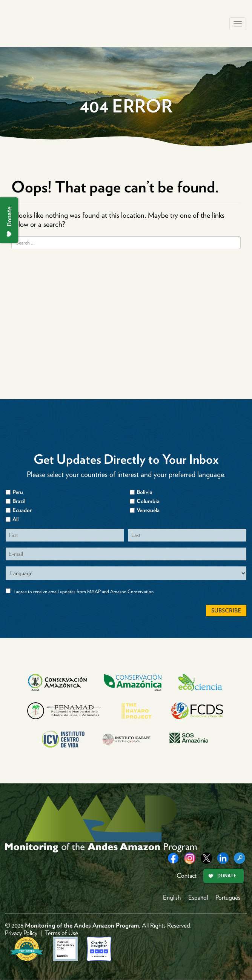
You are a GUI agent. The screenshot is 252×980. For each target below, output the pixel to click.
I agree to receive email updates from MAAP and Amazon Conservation (84, 592)
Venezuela (148, 510)
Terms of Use (61, 933)
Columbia (148, 501)
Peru (18, 492)
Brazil (19, 501)
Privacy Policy (21, 933)
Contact (187, 875)
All (15, 519)
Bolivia (144, 492)
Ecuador (22, 510)
